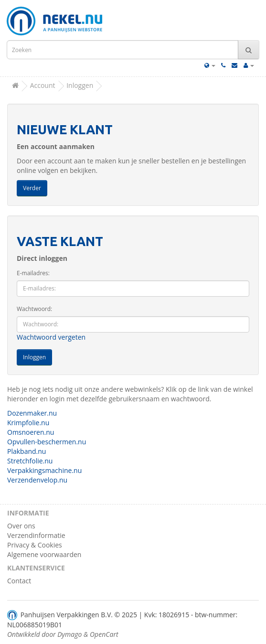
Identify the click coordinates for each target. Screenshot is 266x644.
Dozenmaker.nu (32, 413)
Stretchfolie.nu (30, 461)
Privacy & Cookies (35, 545)
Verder (32, 188)
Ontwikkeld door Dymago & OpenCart (63, 634)
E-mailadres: (33, 273)
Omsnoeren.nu (31, 432)
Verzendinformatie (36, 535)
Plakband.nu (27, 451)
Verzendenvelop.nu (37, 480)
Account (43, 85)
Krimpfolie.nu (28, 423)
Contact (19, 581)
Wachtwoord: (34, 309)
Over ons (21, 526)
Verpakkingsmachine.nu (44, 470)
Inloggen (80, 85)
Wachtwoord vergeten (51, 337)
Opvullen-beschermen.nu (47, 442)
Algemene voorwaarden (44, 554)
